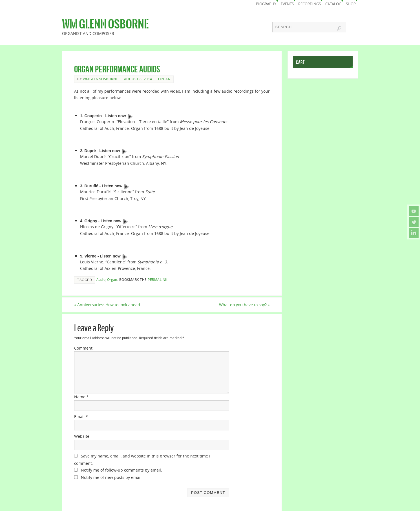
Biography (266, 4)
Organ (164, 79)
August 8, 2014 (138, 79)
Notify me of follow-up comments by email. (121, 470)
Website (82, 436)
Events (287, 4)
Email (81, 416)
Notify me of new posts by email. (112, 477)
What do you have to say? (244, 305)
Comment (83, 348)
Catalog (333, 4)
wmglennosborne (100, 79)
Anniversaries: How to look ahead (107, 305)
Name (81, 397)
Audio (101, 279)
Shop (351, 4)
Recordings (310, 4)
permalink (158, 279)
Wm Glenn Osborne (105, 24)
